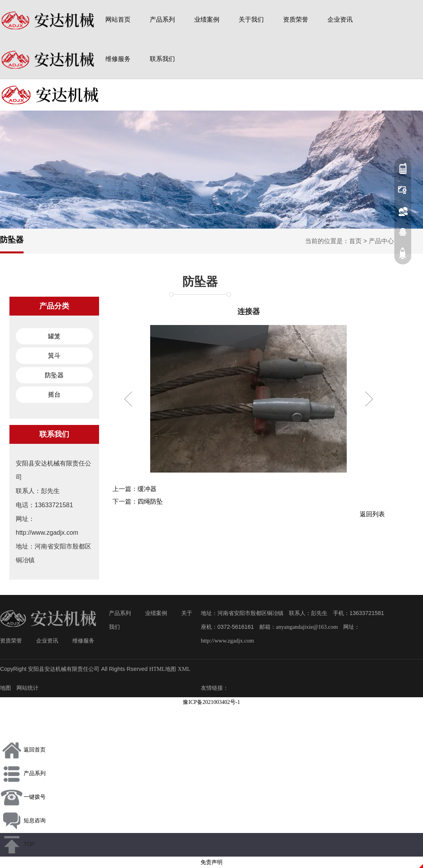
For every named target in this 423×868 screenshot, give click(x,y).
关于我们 (251, 19)
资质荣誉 (296, 19)
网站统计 (28, 688)
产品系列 (162, 19)
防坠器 (200, 282)
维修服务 (118, 59)
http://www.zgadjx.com (227, 641)
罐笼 (54, 336)
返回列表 (372, 514)
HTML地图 (163, 669)
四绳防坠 (150, 501)
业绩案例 (207, 19)
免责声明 (211, 862)
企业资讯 (340, 19)
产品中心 (381, 241)
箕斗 (54, 356)
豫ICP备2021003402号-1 (211, 702)
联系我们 (162, 59)
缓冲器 (147, 489)
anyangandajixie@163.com (307, 627)
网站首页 (118, 19)
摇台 (54, 394)
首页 (355, 241)
